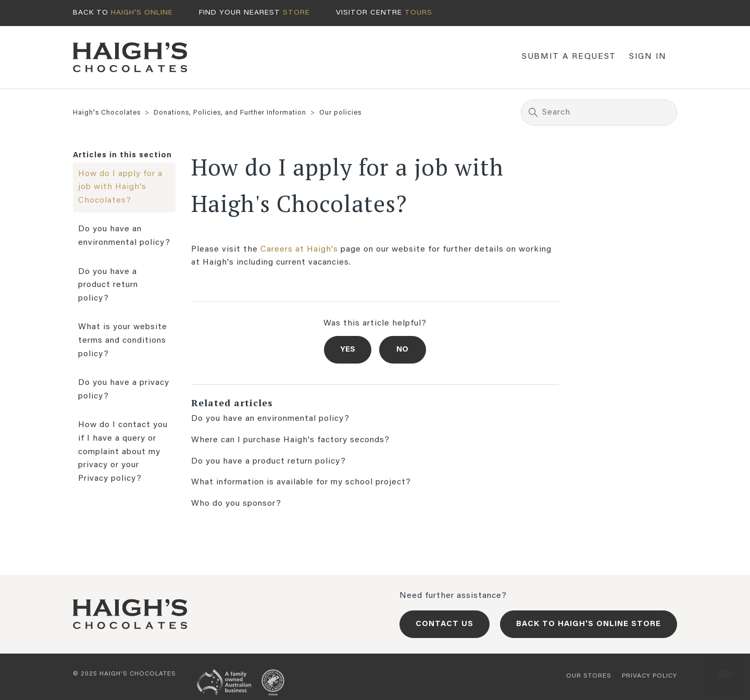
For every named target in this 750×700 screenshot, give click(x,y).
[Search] (599, 113)
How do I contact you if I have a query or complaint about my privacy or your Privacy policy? (123, 452)
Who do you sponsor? (236, 504)
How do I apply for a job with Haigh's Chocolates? (120, 187)
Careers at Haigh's (299, 249)
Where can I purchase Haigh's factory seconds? (290, 440)
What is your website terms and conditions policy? (123, 340)
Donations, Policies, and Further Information (230, 113)
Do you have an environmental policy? (124, 236)
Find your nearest (254, 13)
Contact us (445, 624)
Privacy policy (649, 676)
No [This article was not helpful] (402, 350)
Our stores (589, 676)
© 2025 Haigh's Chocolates (124, 674)
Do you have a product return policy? (108, 285)
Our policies (340, 113)
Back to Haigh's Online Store (589, 624)
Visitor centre (384, 13)
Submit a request (569, 57)
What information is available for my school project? (301, 482)
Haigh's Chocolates (107, 113)
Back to (123, 13)
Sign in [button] (648, 57)
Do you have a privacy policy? (124, 390)
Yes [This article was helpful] (348, 350)
